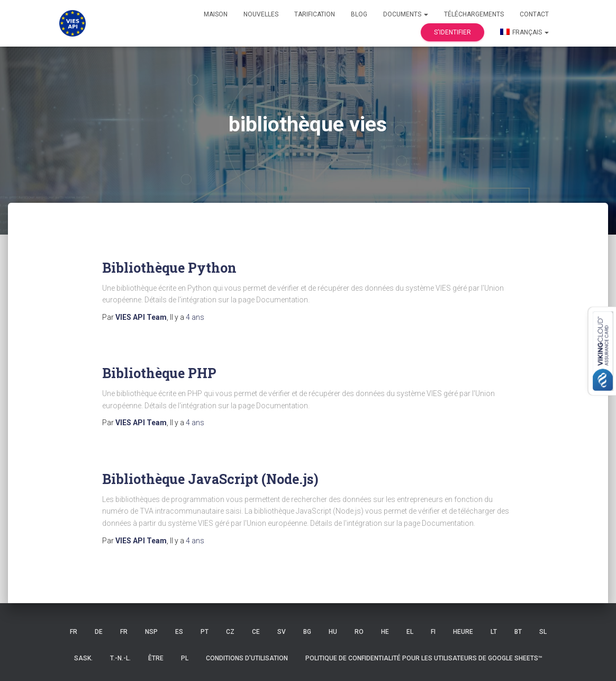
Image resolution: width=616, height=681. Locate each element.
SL (543, 632)
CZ (230, 632)
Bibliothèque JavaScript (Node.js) (210, 479)
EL (410, 632)
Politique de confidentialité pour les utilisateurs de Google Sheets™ (424, 658)
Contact (534, 14)
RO (359, 632)
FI (433, 632)
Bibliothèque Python (169, 268)
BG (307, 632)
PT (205, 632)
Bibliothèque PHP (159, 373)
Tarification (315, 14)
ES (179, 632)
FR (74, 632)
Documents (406, 14)
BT (518, 632)
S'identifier (452, 32)
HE (385, 632)
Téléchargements (474, 14)
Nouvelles (261, 14)
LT (494, 632)
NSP (151, 632)
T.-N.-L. (120, 658)
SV (282, 632)
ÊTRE (156, 658)
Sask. (83, 658)
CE (256, 632)
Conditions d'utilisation (247, 658)
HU (333, 632)
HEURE (463, 632)
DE (99, 632)
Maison (216, 14)
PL (185, 658)
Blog (359, 14)
